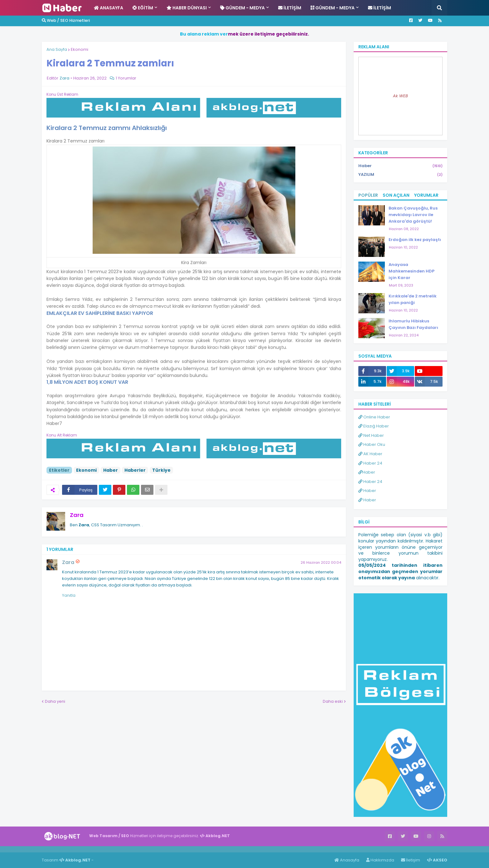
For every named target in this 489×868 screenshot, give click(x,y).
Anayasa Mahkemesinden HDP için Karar (412, 271)
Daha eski (333, 701)
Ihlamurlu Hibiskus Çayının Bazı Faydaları (413, 324)
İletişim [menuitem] (290, 8)
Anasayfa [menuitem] (109, 8)
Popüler (368, 195)
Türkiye (161, 470)
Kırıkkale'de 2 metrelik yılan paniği (413, 299)
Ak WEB (400, 96)
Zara (77, 515)
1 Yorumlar (126, 78)
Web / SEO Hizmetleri (66, 20)
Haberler (135, 470)
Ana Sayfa (57, 49)
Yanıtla (69, 595)
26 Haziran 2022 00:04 (321, 562)
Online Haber (374, 417)
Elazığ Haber (374, 426)
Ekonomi (80, 49)
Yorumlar (426, 195)
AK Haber (370, 454)
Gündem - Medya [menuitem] (242, 8)
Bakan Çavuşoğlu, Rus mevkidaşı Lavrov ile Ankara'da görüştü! (413, 215)
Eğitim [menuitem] (143, 8)
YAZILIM (400, 175)
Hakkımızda (380, 860)
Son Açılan (396, 195)
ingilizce (65, 849)
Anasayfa (347, 860)
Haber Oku (372, 444)
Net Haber (371, 435)
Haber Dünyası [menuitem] (187, 8)
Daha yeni (55, 701)
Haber (111, 470)
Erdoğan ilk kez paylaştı (415, 240)
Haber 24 (370, 463)
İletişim (411, 860)
